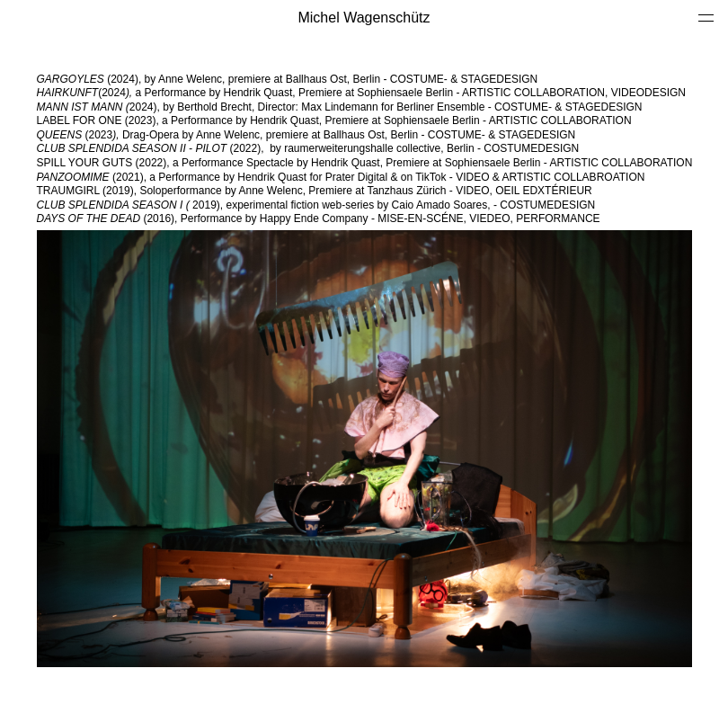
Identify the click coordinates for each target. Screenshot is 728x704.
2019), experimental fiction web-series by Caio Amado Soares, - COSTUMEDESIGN (318, 205)
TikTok (431, 177)
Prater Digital (356, 177)
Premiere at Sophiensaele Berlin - (380, 93)
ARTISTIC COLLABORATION (562, 120)
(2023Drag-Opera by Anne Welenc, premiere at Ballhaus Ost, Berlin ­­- (308, 135)
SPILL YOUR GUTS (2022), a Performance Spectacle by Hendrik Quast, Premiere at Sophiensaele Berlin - (293, 163)
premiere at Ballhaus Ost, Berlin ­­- (385, 79)
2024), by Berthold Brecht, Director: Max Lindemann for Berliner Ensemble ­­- (266, 107)
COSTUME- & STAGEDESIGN (570, 107)
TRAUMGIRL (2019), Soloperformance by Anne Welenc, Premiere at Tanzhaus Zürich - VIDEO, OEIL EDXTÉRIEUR (315, 191)
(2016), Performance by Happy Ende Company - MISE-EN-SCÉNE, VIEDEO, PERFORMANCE (319, 218)
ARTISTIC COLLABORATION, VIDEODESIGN (574, 93)
